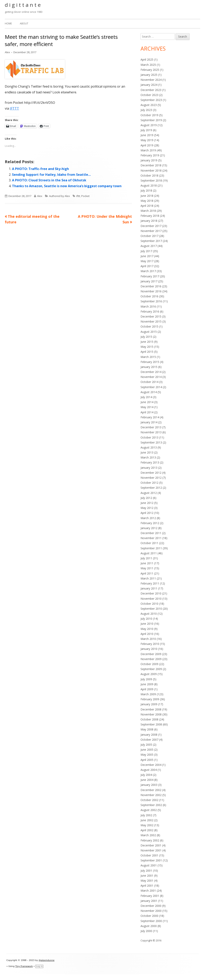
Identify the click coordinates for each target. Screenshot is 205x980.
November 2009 (151, 659)
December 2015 (151, 316)
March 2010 (148, 639)
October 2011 (149, 543)
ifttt (78, 196)
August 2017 (149, 246)
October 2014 (149, 382)
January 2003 (149, 785)
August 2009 (149, 674)
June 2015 (147, 342)
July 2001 (146, 871)
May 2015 (147, 347)
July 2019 (146, 130)
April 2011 (147, 573)
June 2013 (147, 452)
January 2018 (149, 221)
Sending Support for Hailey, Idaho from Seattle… (51, 175)
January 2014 (149, 422)
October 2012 (149, 483)
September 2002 (151, 805)
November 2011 (151, 538)
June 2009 (147, 684)
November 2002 (151, 795)
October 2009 (149, 664)
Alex (7, 52)
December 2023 (151, 90)
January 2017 (149, 281)
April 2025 (147, 59)
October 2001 (149, 855)
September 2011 (151, 548)
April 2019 (147, 145)
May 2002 (147, 825)
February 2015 (150, 362)
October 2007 (149, 740)
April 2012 (147, 513)
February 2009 (150, 699)
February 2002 (150, 840)
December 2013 (151, 427)
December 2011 (151, 533)
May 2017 (147, 261)
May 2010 (147, 629)
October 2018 (149, 175)
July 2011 (146, 558)
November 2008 (151, 714)
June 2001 (147, 876)
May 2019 (147, 140)
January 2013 (149, 468)
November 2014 (151, 377)
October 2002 (149, 800)
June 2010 (147, 624)
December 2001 (151, 845)
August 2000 (149, 926)
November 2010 (151, 599)
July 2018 (146, 190)
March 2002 (148, 835)
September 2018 (151, 180)
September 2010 (151, 609)
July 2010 (146, 619)
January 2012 (149, 528)
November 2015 (151, 321)
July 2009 (146, 679)
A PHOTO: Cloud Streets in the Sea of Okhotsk (49, 180)
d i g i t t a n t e (23, 5)
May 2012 (147, 508)
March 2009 (148, 694)
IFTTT (14, 108)
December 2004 (151, 765)
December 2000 (151, 906)
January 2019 (149, 160)
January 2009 (149, 704)
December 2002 (151, 790)
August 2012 (149, 493)
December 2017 (151, 226)
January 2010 (149, 649)
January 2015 (149, 367)
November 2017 (151, 231)
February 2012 (150, 523)
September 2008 (151, 724)
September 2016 (151, 301)
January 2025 (149, 75)
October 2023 (149, 95)
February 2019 (150, 155)
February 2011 (150, 583)
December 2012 (151, 473)
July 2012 (146, 498)
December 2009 (151, 654)
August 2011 (149, 553)
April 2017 (147, 266)
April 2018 (147, 206)
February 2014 (150, 417)
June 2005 (147, 750)
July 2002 (146, 815)
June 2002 (147, 820)
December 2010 (151, 593)
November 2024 (151, 80)
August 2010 (149, 614)
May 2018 (147, 201)
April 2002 (147, 830)
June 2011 (147, 563)
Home (8, 23)
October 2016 (149, 296)
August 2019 (149, 125)
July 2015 (146, 337)
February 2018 (150, 216)
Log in (39, 966)
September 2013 (151, 442)
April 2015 (147, 352)
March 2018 (148, 211)
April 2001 (147, 886)
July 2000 (146, 931)
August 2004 (149, 770)
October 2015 (149, 326)
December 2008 (151, 709)
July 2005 (146, 745)
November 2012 (151, 478)
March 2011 (148, 578)
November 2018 (151, 170)
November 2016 (151, 291)
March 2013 (148, 457)
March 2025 (148, 65)
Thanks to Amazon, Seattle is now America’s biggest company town (67, 186)
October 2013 (149, 437)
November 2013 (151, 432)
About (24, 23)
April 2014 (147, 412)
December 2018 (151, 165)
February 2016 (150, 311)
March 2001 (148, 891)
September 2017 (151, 241)
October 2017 (149, 236)
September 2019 (151, 120)
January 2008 (149, 735)
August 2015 (149, 332)
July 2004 (146, 775)
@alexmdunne (47, 960)
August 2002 (149, 810)
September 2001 (151, 860)
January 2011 (149, 588)
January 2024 (149, 85)
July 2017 (146, 251)
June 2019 (147, 135)
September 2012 (151, 488)
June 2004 (147, 780)
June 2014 (147, 402)
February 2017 (150, 276)
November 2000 (151, 911)
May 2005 (147, 755)
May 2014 (147, 407)
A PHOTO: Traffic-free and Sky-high (40, 169)
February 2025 (150, 70)
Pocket (85, 196)
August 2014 (149, 392)
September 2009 (151, 669)
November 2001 (151, 850)
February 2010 (150, 644)
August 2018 (149, 185)
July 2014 (146, 397)
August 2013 (149, 447)
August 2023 (149, 105)
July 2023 (146, 110)
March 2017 (148, 271)
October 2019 (149, 115)
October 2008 (149, 719)
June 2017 (147, 256)
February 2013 (150, 462)
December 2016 (151, 286)
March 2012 (148, 518)
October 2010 (149, 604)
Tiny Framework (24, 966)
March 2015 (148, 357)
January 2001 (149, 901)
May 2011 (147, 568)
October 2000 (149, 916)
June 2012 (147, 503)
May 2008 (147, 729)
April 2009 (147, 689)
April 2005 (147, 760)
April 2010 (147, 634)
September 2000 (151, 921)
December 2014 (151, 372)
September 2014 (151, 387)
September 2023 (151, 100)
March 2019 (148, 150)
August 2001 (149, 865)
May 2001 (147, 881)
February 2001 (150, 896)
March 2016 (148, 306)
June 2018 (147, 196)
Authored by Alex (59, 196)
